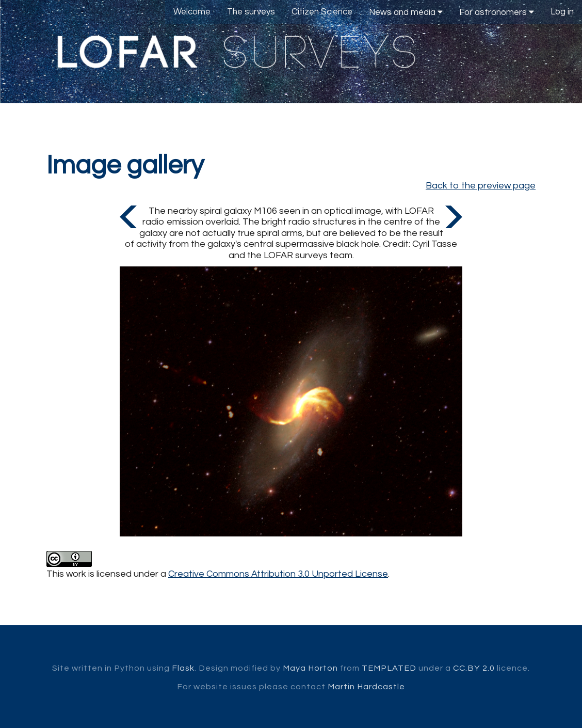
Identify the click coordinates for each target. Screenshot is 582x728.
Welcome (192, 12)
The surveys (251, 12)
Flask (183, 668)
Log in (562, 12)
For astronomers (497, 12)
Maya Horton (310, 668)
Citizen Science (322, 12)
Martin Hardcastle (366, 687)
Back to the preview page (481, 186)
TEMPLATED (389, 668)
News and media (406, 12)
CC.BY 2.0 (474, 668)
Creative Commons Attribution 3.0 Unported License (278, 574)
